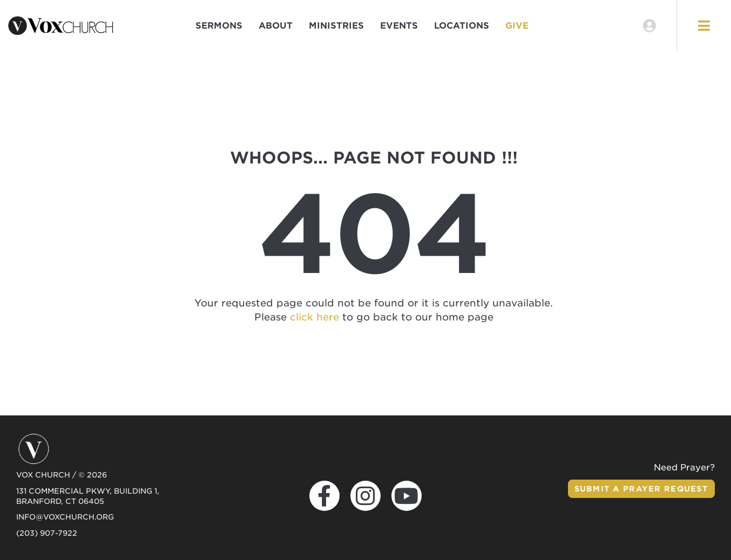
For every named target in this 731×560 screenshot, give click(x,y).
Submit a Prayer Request (641, 489)
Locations (462, 26)
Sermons (219, 26)
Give (517, 26)
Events (399, 26)
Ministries (336, 26)
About (276, 26)
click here (314, 317)
